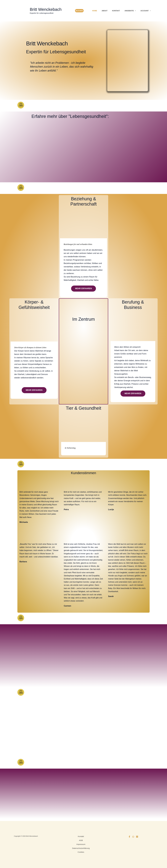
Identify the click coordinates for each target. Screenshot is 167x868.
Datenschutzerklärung (81, 848)
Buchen (79, 11)
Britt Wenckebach (46, 9)
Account (146, 11)
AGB (81, 840)
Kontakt (116, 11)
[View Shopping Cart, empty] (87, 11)
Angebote (130, 11)
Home (95, 11)
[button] (135, 11)
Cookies (81, 851)
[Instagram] (137, 837)
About (105, 11)
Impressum (81, 844)
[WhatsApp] (133, 837)
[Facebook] (129, 837)
